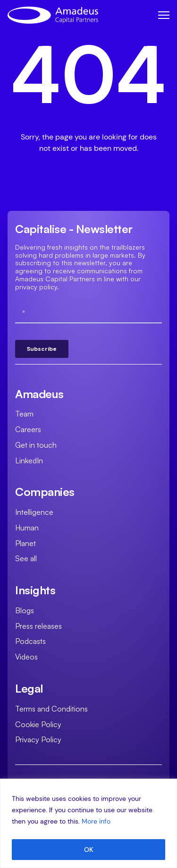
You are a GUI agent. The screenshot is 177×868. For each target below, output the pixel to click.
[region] (88, 823)
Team (24, 414)
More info (96, 821)
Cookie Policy (38, 724)
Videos (26, 657)
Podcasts (30, 641)
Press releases (38, 626)
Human (27, 528)
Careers (28, 429)
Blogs (25, 610)
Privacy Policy (38, 739)
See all (26, 558)
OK (89, 850)
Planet (25, 543)
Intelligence (34, 512)
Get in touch (36, 445)
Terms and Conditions (51, 709)
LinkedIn (29, 460)
